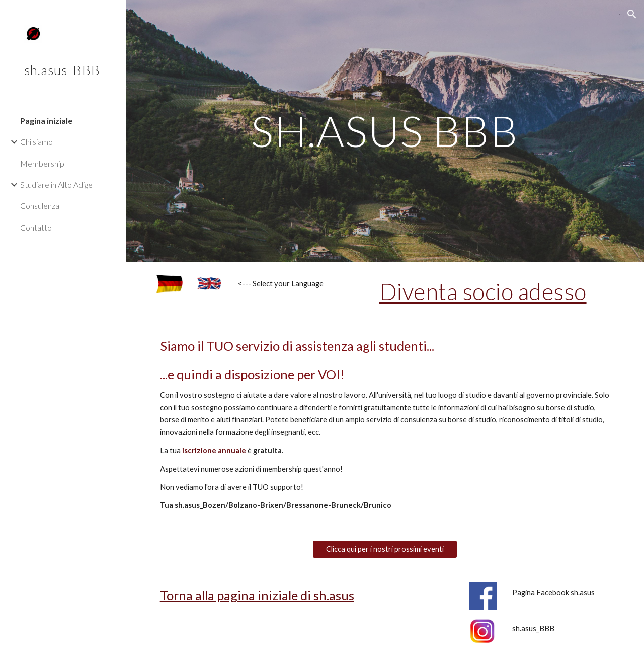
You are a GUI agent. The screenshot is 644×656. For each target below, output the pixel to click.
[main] (385, 131)
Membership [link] (42, 163)
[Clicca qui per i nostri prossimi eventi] (385, 549)
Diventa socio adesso (483, 291)
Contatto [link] (36, 227)
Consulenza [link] (40, 206)
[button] (632, 14)
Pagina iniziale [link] (46, 121)
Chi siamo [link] (36, 142)
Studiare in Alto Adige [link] (56, 185)
